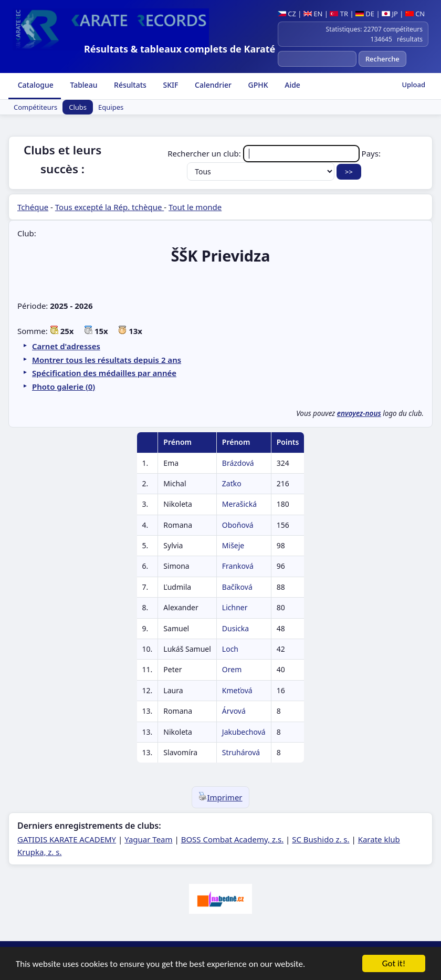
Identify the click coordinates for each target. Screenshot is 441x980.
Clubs (78, 107)
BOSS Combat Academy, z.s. (233, 839)
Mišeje (233, 545)
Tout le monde (195, 207)
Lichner (235, 607)
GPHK (257, 85)
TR (339, 14)
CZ (287, 14)
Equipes (111, 107)
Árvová (234, 711)
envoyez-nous (359, 413)
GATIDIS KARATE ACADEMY (67, 839)
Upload (413, 85)
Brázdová (238, 463)
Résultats (129, 85)
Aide (292, 85)
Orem (232, 669)
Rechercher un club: (264, 153)
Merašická (239, 504)
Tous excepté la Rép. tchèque (110, 207)
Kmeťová (237, 690)
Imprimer (220, 797)
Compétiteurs (35, 107)
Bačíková (237, 587)
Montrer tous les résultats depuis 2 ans (107, 360)
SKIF (170, 85)
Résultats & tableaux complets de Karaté (180, 49)
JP (390, 14)
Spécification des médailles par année (104, 373)
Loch (230, 649)
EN (313, 14)
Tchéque (33, 207)
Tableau (83, 85)
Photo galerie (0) (64, 387)
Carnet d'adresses (66, 346)
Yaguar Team (148, 839)
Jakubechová (244, 732)
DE (365, 14)
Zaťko (232, 483)
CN (415, 14)
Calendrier (212, 85)
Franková (238, 566)
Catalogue (35, 85)
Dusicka (235, 628)
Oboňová (238, 525)
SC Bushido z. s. (321, 839)
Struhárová (241, 752)
